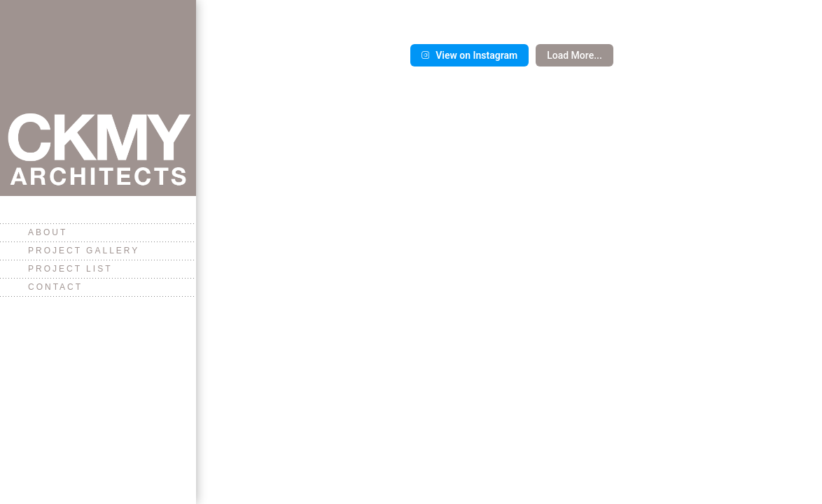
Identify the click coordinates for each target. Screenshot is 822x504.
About (48, 232)
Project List (70, 269)
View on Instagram (469, 55)
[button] (304, 2)
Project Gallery (84, 251)
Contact (55, 287)
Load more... (574, 55)
